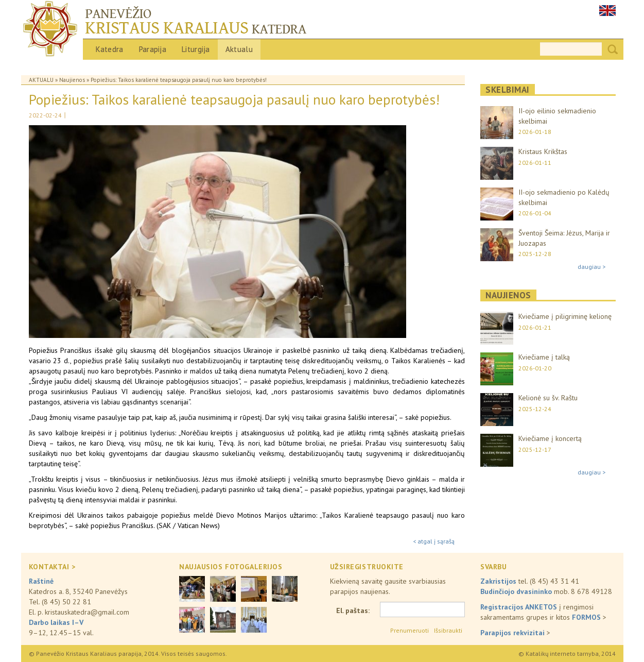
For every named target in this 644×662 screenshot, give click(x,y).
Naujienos (72, 80)
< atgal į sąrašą (434, 541)
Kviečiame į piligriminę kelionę (565, 316)
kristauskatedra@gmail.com (87, 612)
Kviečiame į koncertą (550, 438)
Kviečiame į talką (544, 357)
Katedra (110, 49)
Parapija (153, 49)
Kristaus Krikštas (543, 151)
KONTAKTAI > (52, 567)
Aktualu (239, 49)
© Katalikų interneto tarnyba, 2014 (567, 653)
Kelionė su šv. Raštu (548, 398)
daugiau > (591, 267)
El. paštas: (353, 610)
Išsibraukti (448, 630)
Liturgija (196, 49)
